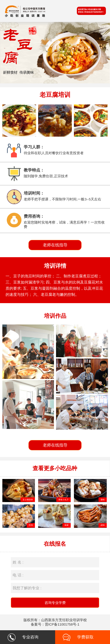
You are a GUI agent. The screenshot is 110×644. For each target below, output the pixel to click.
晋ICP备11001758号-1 (62, 624)
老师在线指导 (55, 245)
